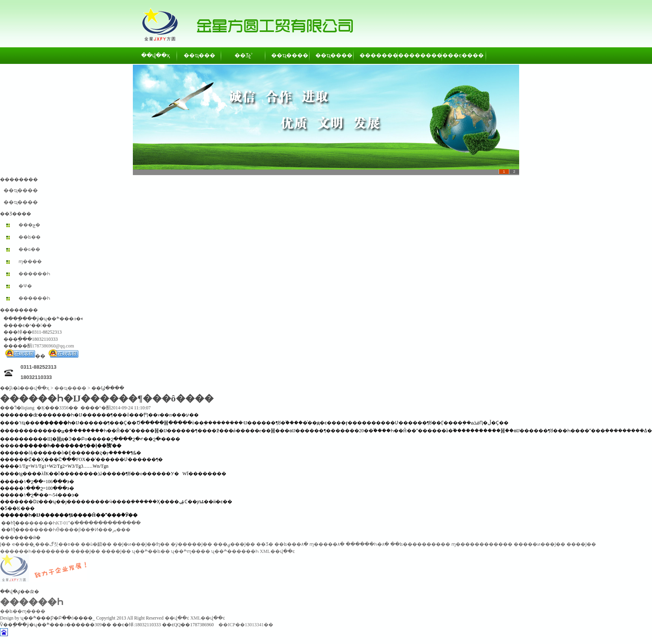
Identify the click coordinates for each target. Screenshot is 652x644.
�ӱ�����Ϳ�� (191, 544)
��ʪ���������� (420, 544)
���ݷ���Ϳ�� (234, 544)
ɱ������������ (482, 544)
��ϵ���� (464, 55)
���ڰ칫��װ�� (57, 544)
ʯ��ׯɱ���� (191, 551)
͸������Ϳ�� (5, 544)
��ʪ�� (30, 237)
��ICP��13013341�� (246, 625)
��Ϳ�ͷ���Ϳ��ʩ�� (141, 544)
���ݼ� (29, 225)
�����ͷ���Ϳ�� (539, 544)
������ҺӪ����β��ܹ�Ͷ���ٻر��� (77, 530)
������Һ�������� (35, 551)
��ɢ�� (29, 249)
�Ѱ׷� (25, 286)
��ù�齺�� (96, 544)
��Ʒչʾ (244, 55)
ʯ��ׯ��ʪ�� (151, 551)
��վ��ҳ (156, 55)
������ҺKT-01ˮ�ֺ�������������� (83, 523)
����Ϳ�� (581, 544)
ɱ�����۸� (327, 544)
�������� (376, 55)
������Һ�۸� (367, 544)
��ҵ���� (288, 55)
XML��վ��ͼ (277, 551)
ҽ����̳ (23, 544)
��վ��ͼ (177, 618)
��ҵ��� (199, 55)
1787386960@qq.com (53, 346)
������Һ (34, 274)
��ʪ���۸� (291, 544)
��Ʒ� (265, 544)
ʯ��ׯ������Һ (235, 551)
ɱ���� (30, 261)
